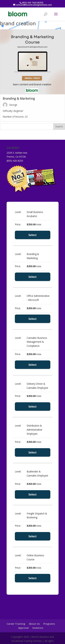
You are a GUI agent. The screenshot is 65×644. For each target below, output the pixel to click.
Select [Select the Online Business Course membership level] (33, 578)
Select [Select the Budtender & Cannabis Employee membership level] (33, 494)
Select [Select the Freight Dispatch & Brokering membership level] (33, 536)
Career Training (16, 624)
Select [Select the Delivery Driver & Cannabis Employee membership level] (33, 407)
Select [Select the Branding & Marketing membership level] (33, 277)
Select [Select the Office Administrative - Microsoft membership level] (33, 319)
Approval (23, 628)
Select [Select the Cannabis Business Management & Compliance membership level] (33, 365)
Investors (38, 628)
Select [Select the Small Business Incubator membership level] (33, 235)
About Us (34, 624)
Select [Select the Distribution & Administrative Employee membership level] (33, 452)
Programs (49, 624)
